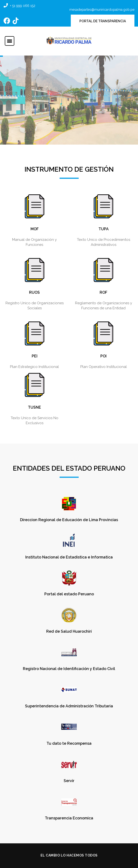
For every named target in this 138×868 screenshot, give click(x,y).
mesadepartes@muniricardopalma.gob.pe (102, 10)
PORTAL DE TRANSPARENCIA (103, 21)
